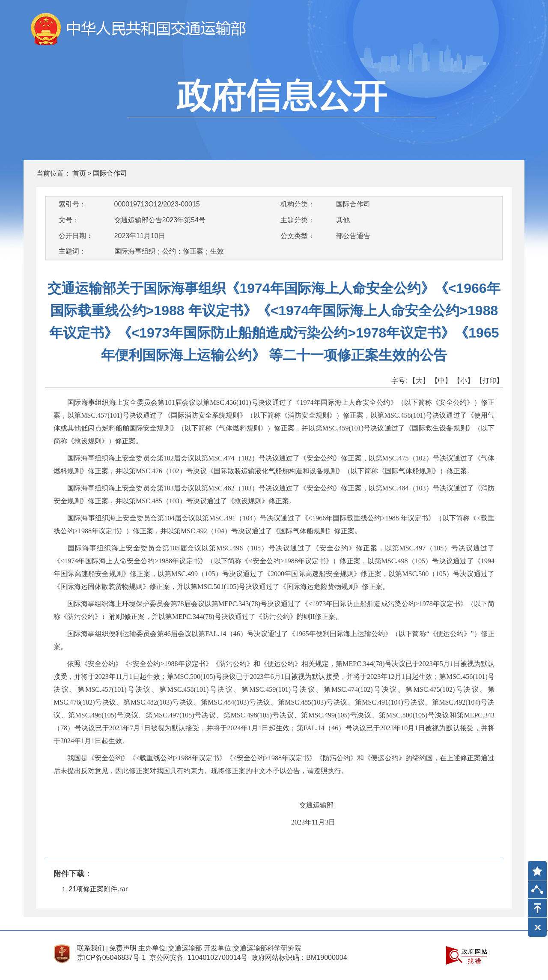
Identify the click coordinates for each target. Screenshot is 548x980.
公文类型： (298, 236)
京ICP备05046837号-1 (111, 958)
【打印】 (489, 381)
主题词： (72, 251)
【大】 (419, 381)
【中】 (441, 381)
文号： (69, 220)
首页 (79, 173)
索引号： (72, 204)
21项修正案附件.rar (98, 889)
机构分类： (298, 204)
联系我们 (91, 948)
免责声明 (123, 948)
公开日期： (76, 236)
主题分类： (298, 220)
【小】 (464, 381)
